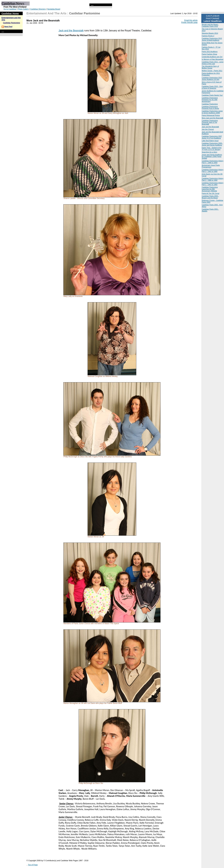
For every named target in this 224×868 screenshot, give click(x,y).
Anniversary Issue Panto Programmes (211, 166)
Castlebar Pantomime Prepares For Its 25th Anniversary (210, 100)
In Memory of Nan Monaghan (213, 59)
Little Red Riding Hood (210, 141)
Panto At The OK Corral (210, 193)
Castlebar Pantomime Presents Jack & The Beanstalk (210, 122)
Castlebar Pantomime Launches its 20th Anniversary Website (210, 189)
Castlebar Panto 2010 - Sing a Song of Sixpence (212, 87)
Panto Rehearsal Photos (211, 115)
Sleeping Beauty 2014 (210, 33)
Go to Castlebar (10, 9)
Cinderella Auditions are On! (212, 57)
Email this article (191, 20)
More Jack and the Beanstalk (213, 118)
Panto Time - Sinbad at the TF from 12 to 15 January (212, 149)
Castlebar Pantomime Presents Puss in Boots (210, 107)
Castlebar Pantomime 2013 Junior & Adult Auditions (212, 39)
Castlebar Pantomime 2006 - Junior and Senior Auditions (212, 144)
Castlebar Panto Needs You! (212, 95)
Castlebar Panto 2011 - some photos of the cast (213, 63)
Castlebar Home (10, 13)
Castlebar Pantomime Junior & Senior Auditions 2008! (212, 112)
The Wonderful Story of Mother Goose (210, 67)
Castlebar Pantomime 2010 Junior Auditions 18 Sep (212, 79)
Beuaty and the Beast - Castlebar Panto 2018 (210, 25)
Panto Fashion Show (209, 54)
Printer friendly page (189, 22)
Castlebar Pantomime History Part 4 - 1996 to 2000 (213, 162)
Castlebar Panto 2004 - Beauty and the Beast (210, 197)
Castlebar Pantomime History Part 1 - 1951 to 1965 (213, 184)
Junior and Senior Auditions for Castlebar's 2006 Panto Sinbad (212, 156)
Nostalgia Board (54, 9)
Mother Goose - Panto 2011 (212, 71)
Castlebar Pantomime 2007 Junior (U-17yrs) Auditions (212, 137)
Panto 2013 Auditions (210, 52)
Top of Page (33, 865)
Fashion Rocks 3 (208, 36)
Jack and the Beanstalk (71, 31)
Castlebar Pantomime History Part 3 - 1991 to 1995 (213, 171)
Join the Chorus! (208, 129)
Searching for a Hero (209, 152)
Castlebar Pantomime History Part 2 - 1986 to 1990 (213, 179)
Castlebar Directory (38, 9)
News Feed (8, 27)
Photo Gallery (23, 9)
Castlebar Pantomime (11, 23)
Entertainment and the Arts (46, 13)
